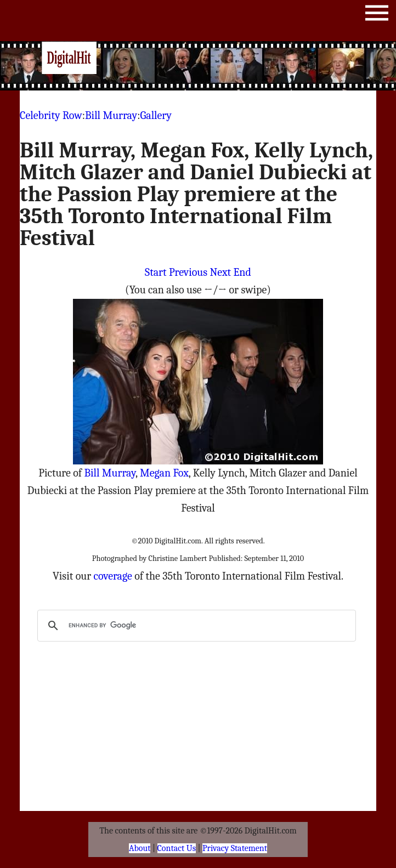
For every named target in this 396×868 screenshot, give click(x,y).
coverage (113, 576)
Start (155, 272)
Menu (377, 15)
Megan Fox (164, 473)
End (242, 272)
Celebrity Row (51, 115)
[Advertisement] (225, 66)
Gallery (155, 115)
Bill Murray (111, 115)
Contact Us (177, 848)
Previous (188, 272)
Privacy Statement (235, 848)
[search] (195, 626)
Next (221, 272)
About (140, 848)
